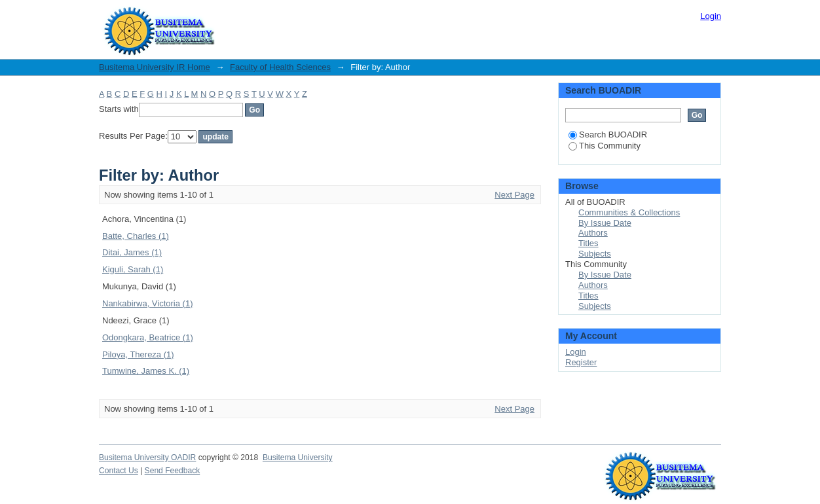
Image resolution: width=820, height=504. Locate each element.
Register (581, 362)
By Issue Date (605, 223)
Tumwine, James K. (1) (146, 371)
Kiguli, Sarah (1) (133, 269)
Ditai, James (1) (132, 252)
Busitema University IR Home (155, 67)
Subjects (595, 254)
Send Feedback (173, 471)
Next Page (514, 195)
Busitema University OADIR (147, 458)
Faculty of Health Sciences (280, 67)
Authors (593, 233)
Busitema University (298, 458)
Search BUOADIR (608, 135)
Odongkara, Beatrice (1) (148, 337)
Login (711, 16)
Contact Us (119, 471)
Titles (588, 243)
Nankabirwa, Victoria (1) (147, 303)
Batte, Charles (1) (136, 236)
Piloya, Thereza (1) (138, 354)
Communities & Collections (629, 212)
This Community (605, 146)
